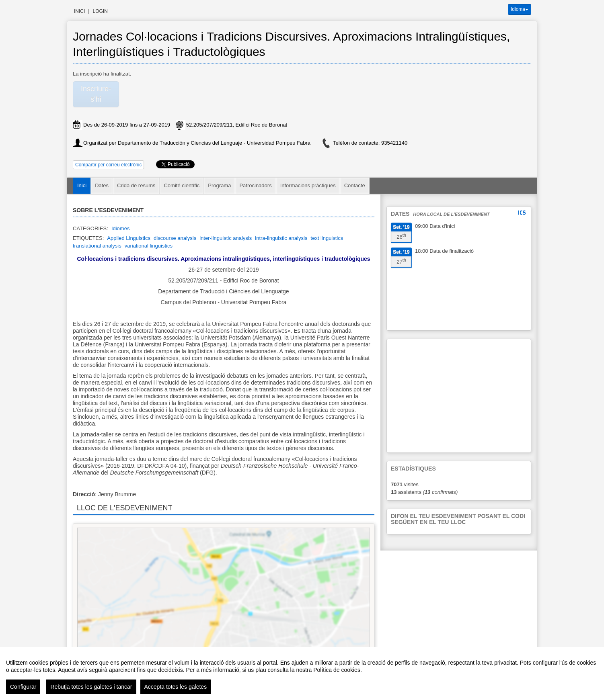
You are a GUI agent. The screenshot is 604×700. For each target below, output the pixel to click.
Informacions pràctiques (308, 185)
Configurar (23, 687)
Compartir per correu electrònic (108, 165)
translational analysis (97, 246)
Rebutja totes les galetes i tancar (91, 687)
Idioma (520, 9)
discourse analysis (175, 238)
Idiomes (121, 228)
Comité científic (182, 185)
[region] (302, 673)
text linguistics (327, 238)
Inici (79, 11)
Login (100, 11)
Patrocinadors (255, 185)
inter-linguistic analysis (226, 238)
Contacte (355, 185)
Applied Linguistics (129, 238)
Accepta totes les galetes (176, 687)
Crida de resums (136, 185)
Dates (102, 185)
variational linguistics (149, 246)
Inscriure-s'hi (96, 94)
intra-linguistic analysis (281, 238)
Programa (219, 185)
